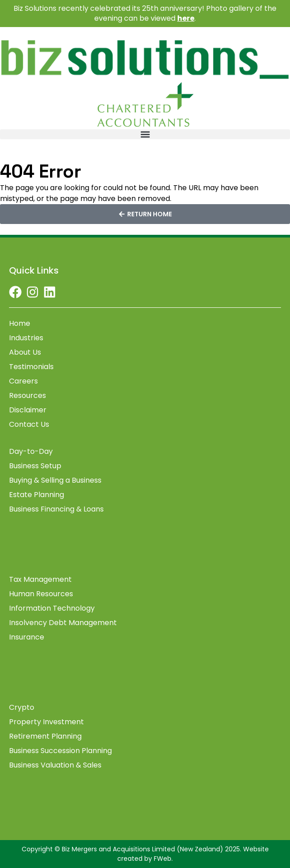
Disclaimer (28, 410)
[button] (145, 134)
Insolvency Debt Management (63, 623)
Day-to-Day (31, 452)
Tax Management (40, 580)
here (186, 18)
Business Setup (35, 466)
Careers (23, 381)
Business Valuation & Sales (55, 765)
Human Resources (41, 594)
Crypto (22, 708)
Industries (26, 338)
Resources (28, 396)
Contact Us (29, 425)
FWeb (163, 859)
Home (20, 324)
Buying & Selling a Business (55, 480)
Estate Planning (37, 495)
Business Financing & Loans (56, 509)
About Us (25, 352)
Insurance (27, 637)
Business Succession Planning (60, 751)
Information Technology (52, 608)
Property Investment (46, 722)
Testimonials (31, 367)
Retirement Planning (45, 736)
